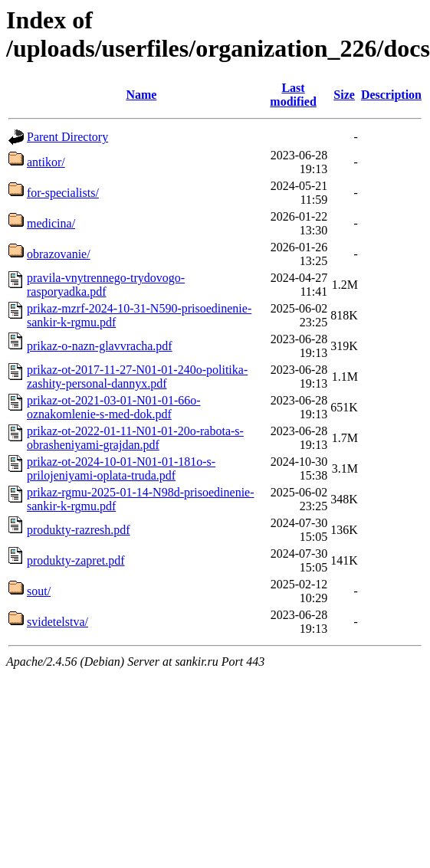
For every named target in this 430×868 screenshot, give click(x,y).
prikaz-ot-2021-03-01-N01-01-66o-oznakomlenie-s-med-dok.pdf (114, 407)
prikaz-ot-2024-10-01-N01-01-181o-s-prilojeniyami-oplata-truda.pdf (121, 468)
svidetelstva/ (57, 622)
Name (141, 95)
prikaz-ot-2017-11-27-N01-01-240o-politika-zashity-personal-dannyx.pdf (137, 377)
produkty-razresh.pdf (79, 530)
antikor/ (46, 162)
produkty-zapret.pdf (76, 560)
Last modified (293, 95)
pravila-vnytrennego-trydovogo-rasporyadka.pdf (106, 285)
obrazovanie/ (59, 254)
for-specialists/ (63, 193)
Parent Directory (67, 137)
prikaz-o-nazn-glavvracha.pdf (100, 346)
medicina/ (51, 223)
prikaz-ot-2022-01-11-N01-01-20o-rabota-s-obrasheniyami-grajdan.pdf (135, 438)
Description (391, 95)
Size (344, 95)
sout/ (39, 591)
